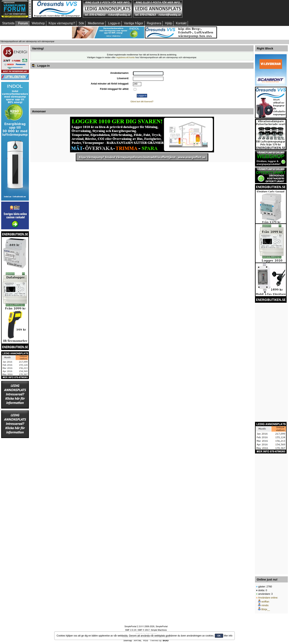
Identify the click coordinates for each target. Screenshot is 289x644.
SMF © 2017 (144, 630)
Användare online (268, 598)
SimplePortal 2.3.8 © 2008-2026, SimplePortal (146, 626)
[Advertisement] (208, 9)
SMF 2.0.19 (131, 630)
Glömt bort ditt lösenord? (142, 101)
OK (219, 636)
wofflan (265, 602)
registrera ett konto (126, 57)
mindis (265, 605)
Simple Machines (159, 630)
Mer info (228, 636)
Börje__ (266, 609)
